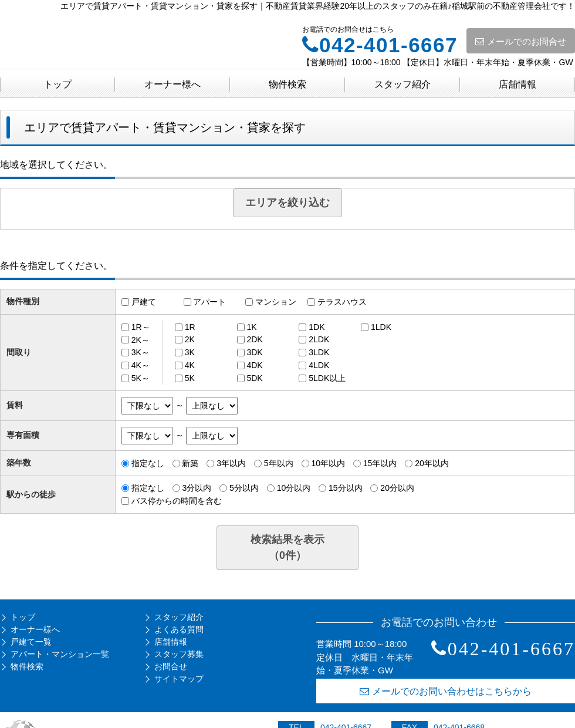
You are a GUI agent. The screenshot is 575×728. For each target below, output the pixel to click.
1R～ (141, 327)
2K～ (141, 339)
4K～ (141, 365)
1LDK (381, 327)
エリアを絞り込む (287, 203)
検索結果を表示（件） (287, 547)
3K (190, 352)
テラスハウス (342, 302)
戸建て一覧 (31, 642)
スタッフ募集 (179, 654)
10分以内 (294, 488)
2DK (254, 339)
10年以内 (328, 463)
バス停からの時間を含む (177, 501)
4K (190, 365)
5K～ (141, 378)
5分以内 (244, 488)
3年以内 (231, 463)
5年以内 (279, 463)
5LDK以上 (327, 378)
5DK (254, 378)
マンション (276, 302)
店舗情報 (517, 84)
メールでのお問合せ (521, 41)
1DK (317, 327)
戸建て (144, 302)
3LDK (319, 352)
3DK (254, 352)
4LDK (319, 365)
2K (190, 339)
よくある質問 (179, 629)
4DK (254, 365)
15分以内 (346, 488)
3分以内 (197, 488)
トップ (58, 84)
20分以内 (397, 488)
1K (251, 327)
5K (190, 378)
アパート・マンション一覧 (60, 654)
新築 (190, 463)
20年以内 (432, 463)
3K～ (141, 352)
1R (190, 327)
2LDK (319, 339)
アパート (209, 302)
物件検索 (287, 84)
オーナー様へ (172, 84)
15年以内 (380, 463)
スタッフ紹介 (402, 84)
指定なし (148, 463)
